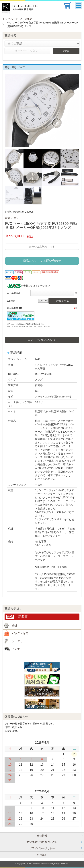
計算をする (63, 301)
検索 (66, 51)
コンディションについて (42, 340)
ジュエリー (19, 641)
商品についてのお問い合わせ (42, 261)
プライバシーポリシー (42, 848)
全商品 (28, 19)
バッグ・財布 (20, 633)
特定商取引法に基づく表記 (42, 842)
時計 (8, 218)
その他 (16, 649)
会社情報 (42, 836)
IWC (16, 218)
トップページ (10, 19)
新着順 (23, 617)
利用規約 (42, 855)
